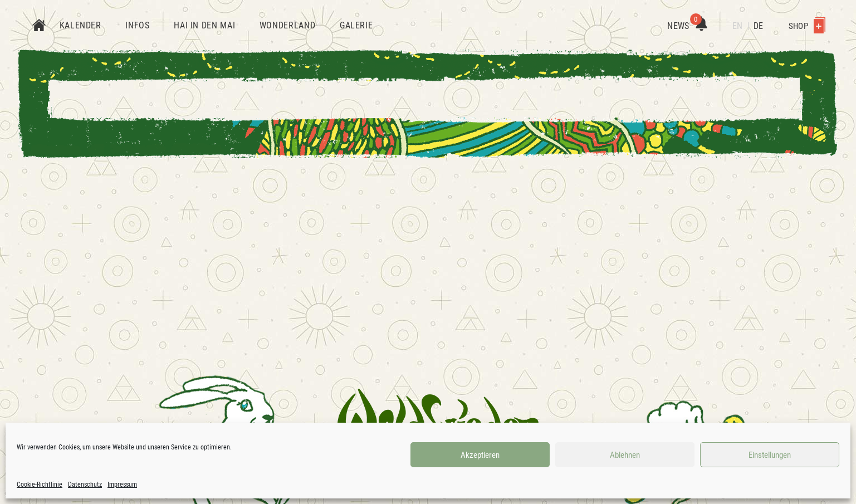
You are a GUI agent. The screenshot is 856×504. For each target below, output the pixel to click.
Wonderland (287, 25)
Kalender (80, 25)
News (687, 26)
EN (737, 26)
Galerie (356, 25)
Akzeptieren (480, 455)
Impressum (122, 485)
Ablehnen (625, 455)
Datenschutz (85, 485)
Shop (807, 26)
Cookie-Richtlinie (40, 485)
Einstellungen (770, 455)
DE (758, 26)
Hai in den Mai (204, 25)
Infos (137, 25)
